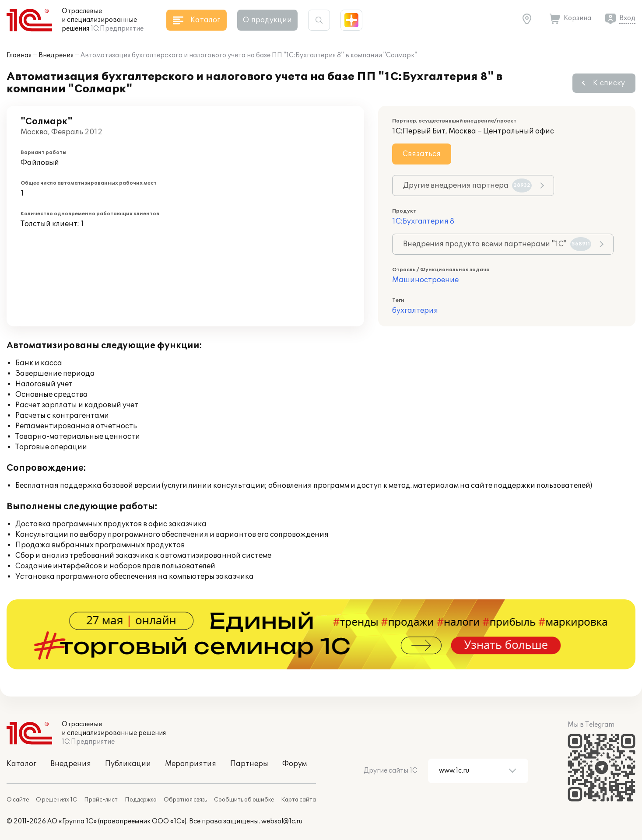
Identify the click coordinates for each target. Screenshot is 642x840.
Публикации (128, 764)
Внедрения (56, 55)
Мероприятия (191, 764)
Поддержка (141, 800)
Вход (627, 18)
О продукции (267, 20)
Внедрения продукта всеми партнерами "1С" (497, 244)
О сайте (18, 800)
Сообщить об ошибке (244, 800)
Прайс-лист (101, 800)
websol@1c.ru (282, 821)
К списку (609, 83)
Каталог (21, 764)
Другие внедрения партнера (467, 185)
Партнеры (249, 764)
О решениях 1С (56, 800)
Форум (295, 764)
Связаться (422, 154)
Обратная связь (185, 800)
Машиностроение (425, 280)
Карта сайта (298, 800)
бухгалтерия (415, 311)
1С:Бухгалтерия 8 (423, 221)
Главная (19, 55)
